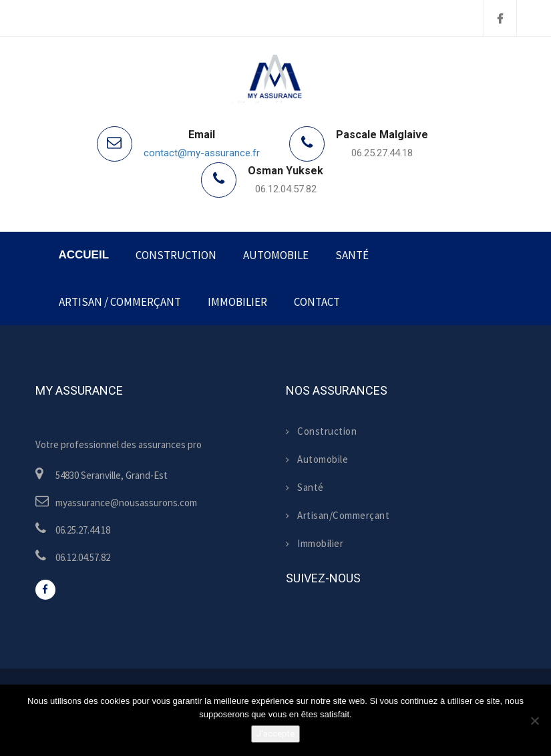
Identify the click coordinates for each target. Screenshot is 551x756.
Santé (352, 255)
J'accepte (275, 734)
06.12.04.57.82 (286, 189)
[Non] (534, 721)
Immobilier (237, 302)
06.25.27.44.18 (382, 153)
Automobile (276, 255)
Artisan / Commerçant (120, 302)
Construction (176, 255)
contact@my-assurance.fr (202, 153)
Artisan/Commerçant (338, 515)
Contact (317, 302)
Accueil (84, 255)
